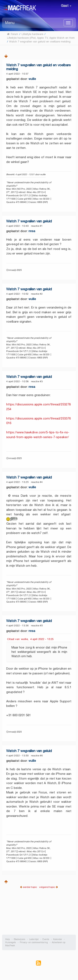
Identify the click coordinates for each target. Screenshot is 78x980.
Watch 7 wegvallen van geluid (29, 221)
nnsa (32, 231)
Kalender (58, 939)
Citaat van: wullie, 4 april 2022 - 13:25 (30, 639)
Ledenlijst (34, 939)
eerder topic (30, 887)
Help (7, 939)
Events (46, 939)
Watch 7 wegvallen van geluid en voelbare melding (38, 67)
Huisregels (11, 942)
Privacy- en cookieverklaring (34, 942)
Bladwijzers (19, 939)
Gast (66, 6)
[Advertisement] (39, 915)
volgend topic (47, 887)
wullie (32, 79)
